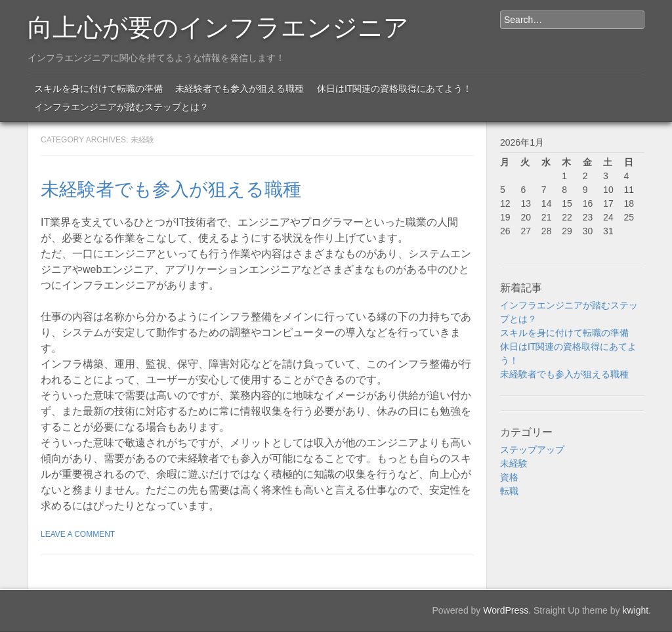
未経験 (514, 463)
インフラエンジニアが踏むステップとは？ (121, 107)
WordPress (506, 610)
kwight (635, 610)
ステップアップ (532, 450)
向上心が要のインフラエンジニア (218, 25)
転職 (509, 491)
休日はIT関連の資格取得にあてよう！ (394, 89)
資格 (509, 477)
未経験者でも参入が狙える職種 (240, 89)
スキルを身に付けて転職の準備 (98, 89)
